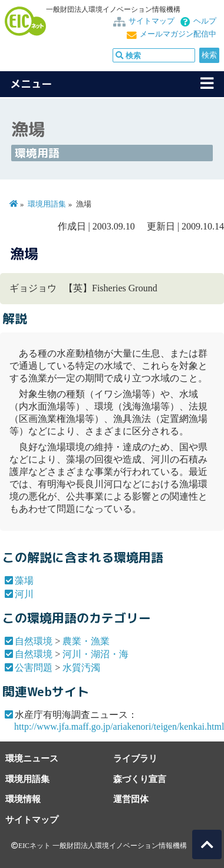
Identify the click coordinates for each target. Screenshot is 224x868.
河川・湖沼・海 (95, 654)
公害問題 (34, 668)
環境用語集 (47, 204)
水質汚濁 (81, 668)
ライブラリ (135, 758)
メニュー (31, 84)
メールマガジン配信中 (178, 34)
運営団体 (131, 799)
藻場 (24, 581)
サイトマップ (151, 21)
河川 (24, 594)
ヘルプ (205, 21)
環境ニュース (32, 758)
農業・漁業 (86, 641)
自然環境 (34, 641)
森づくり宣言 (140, 779)
